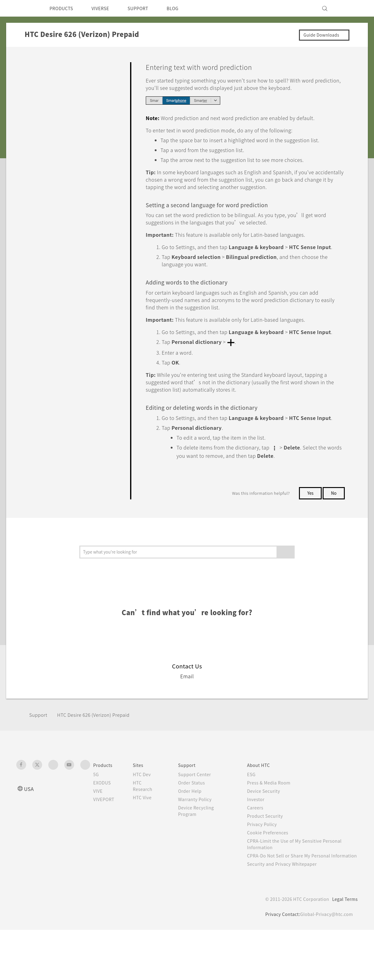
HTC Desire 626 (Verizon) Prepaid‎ (99, 758)
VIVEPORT (106, 843)
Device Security (268, 835)
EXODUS (103, 826)
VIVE (99, 835)
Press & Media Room (274, 826)
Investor (259, 843)
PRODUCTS (63, 8)
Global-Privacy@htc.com (325, 964)
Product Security (269, 860)
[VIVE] (349, 8)
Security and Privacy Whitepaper (287, 914)
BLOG (183, 8)
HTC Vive (147, 841)
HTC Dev (147, 818)
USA (30, 832)
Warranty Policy (199, 843)
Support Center (199, 818)
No (334, 537)
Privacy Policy (266, 868)
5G (96, 818)
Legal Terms (344, 949)
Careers (259, 851)
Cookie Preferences (272, 876)
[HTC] (24, 8)
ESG (255, 818)
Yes (309, 537)
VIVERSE (106, 8)
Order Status (196, 826)
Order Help (194, 835)
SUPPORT (147, 8)
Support (39, 758)
